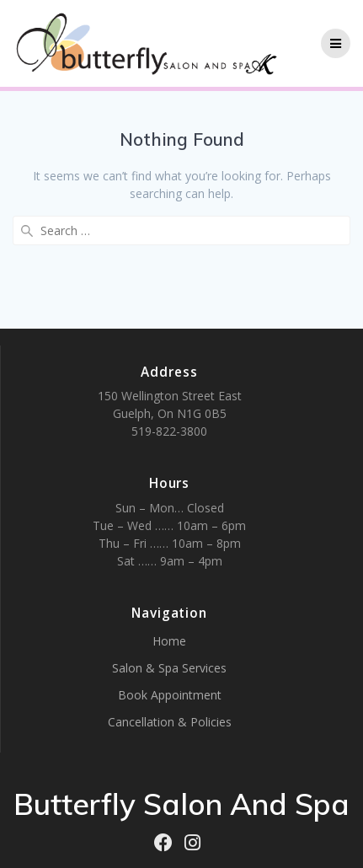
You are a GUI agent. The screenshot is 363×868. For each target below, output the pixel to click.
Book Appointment (170, 695)
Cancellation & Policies (170, 722)
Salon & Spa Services (169, 668)
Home (169, 641)
